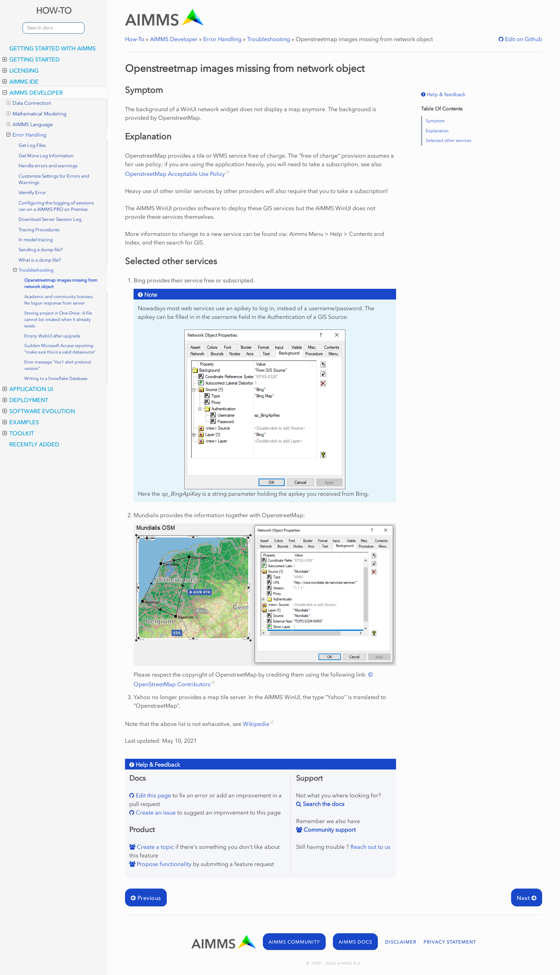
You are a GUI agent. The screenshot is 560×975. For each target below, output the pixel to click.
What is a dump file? (40, 260)
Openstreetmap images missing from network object (61, 283)
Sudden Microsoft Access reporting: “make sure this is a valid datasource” (60, 349)
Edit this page (153, 795)
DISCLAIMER (401, 942)
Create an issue (155, 812)
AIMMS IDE (21, 81)
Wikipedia (256, 724)
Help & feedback (445, 95)
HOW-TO (54, 11)
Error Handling (26, 135)
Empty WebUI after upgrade (52, 336)
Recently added (34, 444)
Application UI (28, 389)
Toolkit (18, 433)
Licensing (21, 70)
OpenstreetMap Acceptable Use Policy (175, 174)
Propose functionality (163, 864)
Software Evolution (39, 411)
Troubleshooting (34, 270)
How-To (135, 39)
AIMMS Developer (33, 93)
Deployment (25, 400)
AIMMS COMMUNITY (294, 942)
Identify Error (32, 192)
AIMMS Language (30, 125)
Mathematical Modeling (36, 114)
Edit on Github (523, 39)
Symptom (435, 121)
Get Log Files (32, 145)
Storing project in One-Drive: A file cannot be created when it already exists (58, 320)
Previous (146, 898)
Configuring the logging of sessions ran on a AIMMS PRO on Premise (56, 206)
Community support (329, 830)
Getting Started (31, 59)
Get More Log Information (46, 156)
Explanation (437, 131)
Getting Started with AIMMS (52, 48)
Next (527, 898)
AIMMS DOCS (355, 942)
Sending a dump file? (41, 250)
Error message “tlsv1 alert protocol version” (58, 365)
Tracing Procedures (39, 230)
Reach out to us (370, 847)
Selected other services (448, 140)
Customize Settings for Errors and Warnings (54, 179)
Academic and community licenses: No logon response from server (59, 300)
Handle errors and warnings (48, 166)
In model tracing (36, 240)
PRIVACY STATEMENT (450, 942)
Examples (21, 422)
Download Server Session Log (50, 219)
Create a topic (155, 847)
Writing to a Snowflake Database (56, 378)
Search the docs (323, 804)
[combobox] (54, 28)
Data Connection (29, 103)
